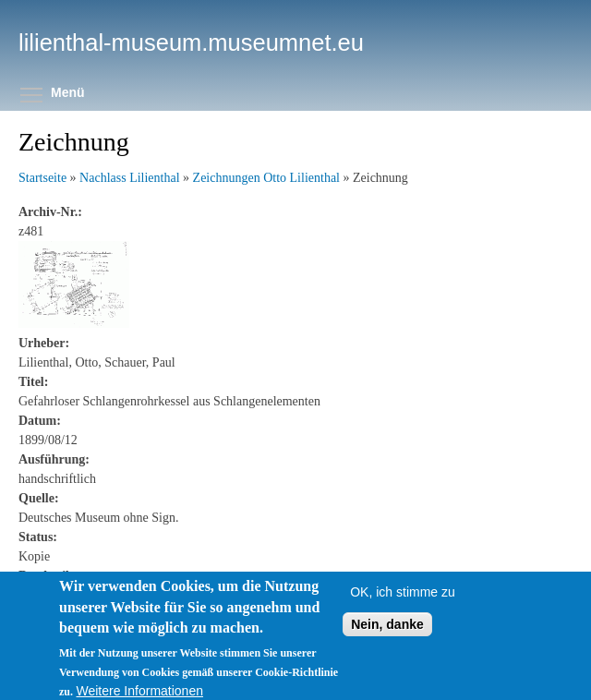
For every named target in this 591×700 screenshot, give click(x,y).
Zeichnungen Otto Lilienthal (266, 178)
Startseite (42, 178)
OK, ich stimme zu (403, 599)
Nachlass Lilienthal (129, 178)
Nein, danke (387, 632)
